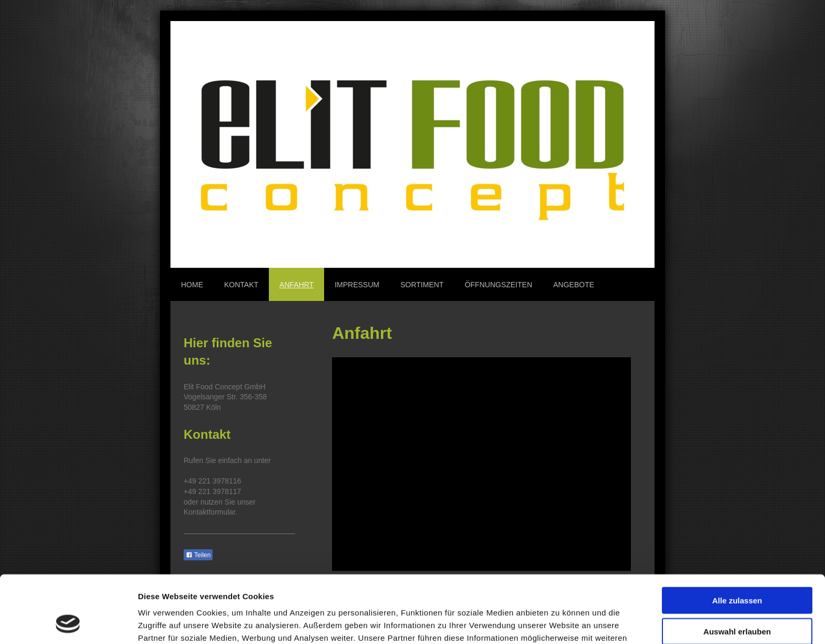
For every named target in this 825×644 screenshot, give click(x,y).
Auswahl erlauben (737, 570)
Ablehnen (737, 601)
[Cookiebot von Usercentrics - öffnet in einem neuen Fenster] (68, 623)
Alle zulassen (737, 539)
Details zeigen (560, 623)
